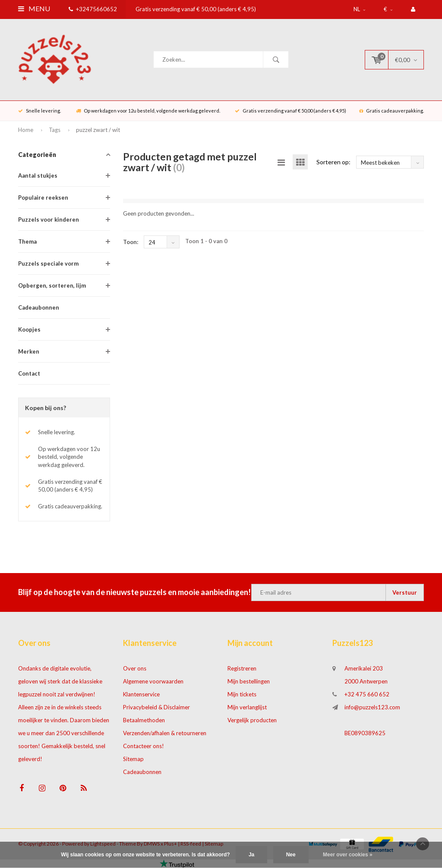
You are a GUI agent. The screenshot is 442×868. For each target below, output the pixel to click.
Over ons (135, 668)
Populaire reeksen (43, 197)
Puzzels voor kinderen (49, 219)
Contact (29, 373)
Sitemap (133, 759)
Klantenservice (141, 694)
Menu (34, 8)
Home (26, 130)
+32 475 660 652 (367, 694)
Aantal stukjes (38, 175)
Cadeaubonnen (39, 307)
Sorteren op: (333, 162)
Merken (29, 351)
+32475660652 (93, 9)
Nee (291, 855)
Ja (251, 855)
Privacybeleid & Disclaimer (156, 707)
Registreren (242, 668)
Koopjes (29, 329)
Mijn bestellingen (249, 681)
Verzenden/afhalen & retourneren (165, 733)
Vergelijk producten (252, 720)
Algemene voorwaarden (153, 681)
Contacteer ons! (144, 746)
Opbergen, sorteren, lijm (52, 285)
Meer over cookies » (348, 855)
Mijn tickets (242, 694)
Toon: (131, 242)
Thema (27, 241)
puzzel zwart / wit (98, 130)
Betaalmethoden (144, 720)
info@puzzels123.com (372, 707)
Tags (55, 130)
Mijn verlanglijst (247, 707)
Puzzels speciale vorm (48, 263)
